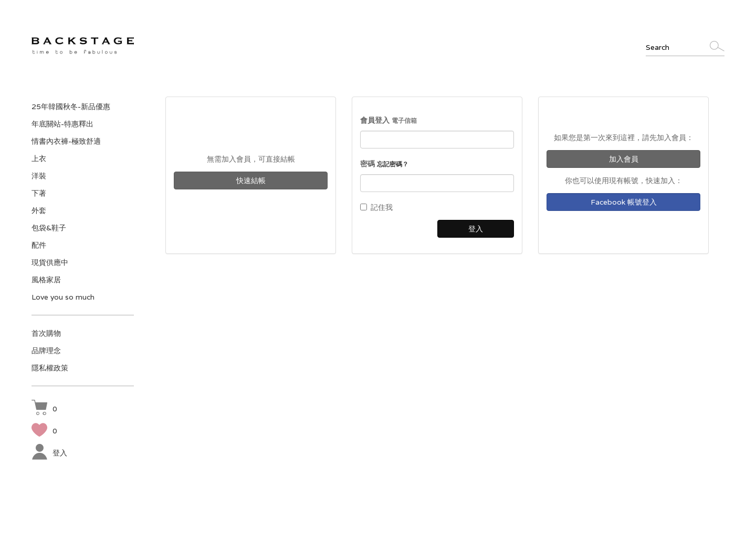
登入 (49, 453)
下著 (39, 193)
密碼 (384, 164)
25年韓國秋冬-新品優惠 (71, 107)
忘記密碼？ (393, 164)
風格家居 (46, 280)
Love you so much (63, 297)
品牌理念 (46, 351)
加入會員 (624, 159)
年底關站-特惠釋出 (62, 124)
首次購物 (46, 333)
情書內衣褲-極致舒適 (66, 141)
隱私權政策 (50, 368)
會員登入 (388, 120)
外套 (39, 210)
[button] (44, 409)
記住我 (376, 207)
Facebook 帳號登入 (624, 202)
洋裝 (39, 176)
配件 (39, 245)
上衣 (39, 158)
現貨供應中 (50, 262)
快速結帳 (251, 181)
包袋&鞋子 (49, 228)
